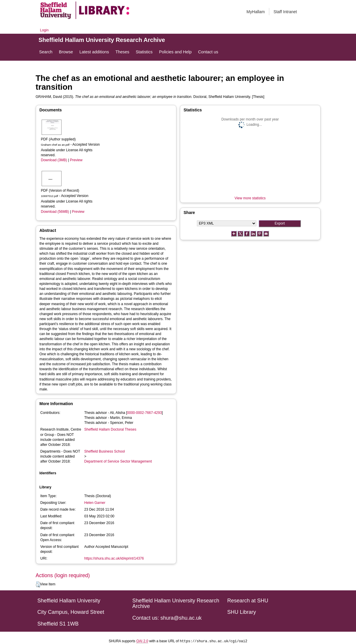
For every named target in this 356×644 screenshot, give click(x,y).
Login (44, 30)
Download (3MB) (54, 160)
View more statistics (250, 198)
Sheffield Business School (105, 451)
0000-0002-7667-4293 (145, 413)
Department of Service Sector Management (118, 461)
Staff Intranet (285, 12)
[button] (38, 584)
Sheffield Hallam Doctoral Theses (110, 429)
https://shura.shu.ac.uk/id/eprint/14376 (114, 558)
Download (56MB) (55, 212)
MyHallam (255, 12)
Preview (76, 160)
